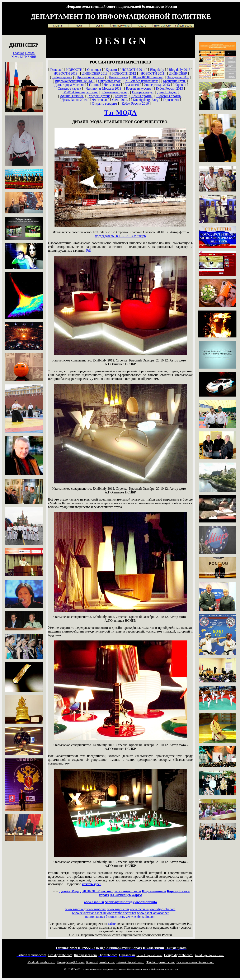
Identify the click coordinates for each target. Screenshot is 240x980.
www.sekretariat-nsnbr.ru (89, 913)
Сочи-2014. (120, 100)
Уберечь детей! (99, 96)
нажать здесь (91, 884)
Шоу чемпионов (154, 891)
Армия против (142, 96)
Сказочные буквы (115, 92)
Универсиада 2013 (157, 85)
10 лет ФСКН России (147, 77)
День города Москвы (69, 85)
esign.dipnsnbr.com (179, 955)
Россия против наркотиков (121, 891)
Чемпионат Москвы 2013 (103, 88)
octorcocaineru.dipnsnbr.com (195, 962)
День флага (112, 85)
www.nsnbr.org (75, 909)
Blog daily (157, 70)
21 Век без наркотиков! (142, 81)
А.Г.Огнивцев (120, 236)
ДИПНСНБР (178, 73)
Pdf (89, 250)
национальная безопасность (105, 917)
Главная (19, 53)
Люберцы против (168, 96)
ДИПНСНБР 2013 (95, 73)
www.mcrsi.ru (139, 909)
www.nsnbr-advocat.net (153, 913)
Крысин (111, 70)
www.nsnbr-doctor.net (121, 913)
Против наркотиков (90, 77)
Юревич (180, 85)
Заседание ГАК (178, 77)
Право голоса (118, 77)
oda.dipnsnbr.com (41, 962)
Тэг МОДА (120, 113)
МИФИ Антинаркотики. (81, 92)
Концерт (121, 96)
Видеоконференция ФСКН (74, 81)
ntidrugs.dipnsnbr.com (210, 955)
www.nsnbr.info (146, 902)
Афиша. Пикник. (72, 96)
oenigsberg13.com (71, 962)
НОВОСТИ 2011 (153, 73)
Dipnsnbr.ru (171, 100)
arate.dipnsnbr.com (101, 962)
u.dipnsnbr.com (85, 955)
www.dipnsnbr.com (163, 909)
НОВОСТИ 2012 (124, 73)
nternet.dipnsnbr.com (130, 962)
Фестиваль (100, 100)
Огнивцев (94, 70)
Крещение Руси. (174, 81)
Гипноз (94, 85)
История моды (142, 92)
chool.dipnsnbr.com (150, 955)
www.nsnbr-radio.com (140, 917)
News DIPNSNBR (24, 57)
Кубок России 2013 (170, 88)
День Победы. (167, 92)
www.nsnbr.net (96, 909)
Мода (76, 891)
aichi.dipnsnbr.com (161, 962)
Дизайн (65, 891)
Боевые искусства (139, 88)
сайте (112, 924)
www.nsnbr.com (118, 909)
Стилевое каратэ (69, 88)
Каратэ (172, 891)
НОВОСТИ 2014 (133, 70)
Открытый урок (109, 81)
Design (30, 53)
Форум (137, 895)
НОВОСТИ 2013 (66, 73)
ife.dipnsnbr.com (60, 955)
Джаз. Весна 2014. (75, 100)
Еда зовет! (132, 85)
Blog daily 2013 (180, 70)
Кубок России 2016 (135, 103)
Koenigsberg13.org (146, 100)
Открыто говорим (104, 103)
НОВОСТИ (74, 70)
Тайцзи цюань (62, 77)
